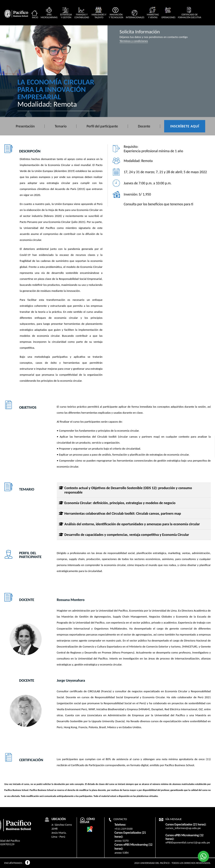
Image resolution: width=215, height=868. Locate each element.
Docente (144, 126)
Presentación (25, 126)
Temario (61, 126)
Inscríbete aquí (185, 126)
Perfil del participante (102, 126)
